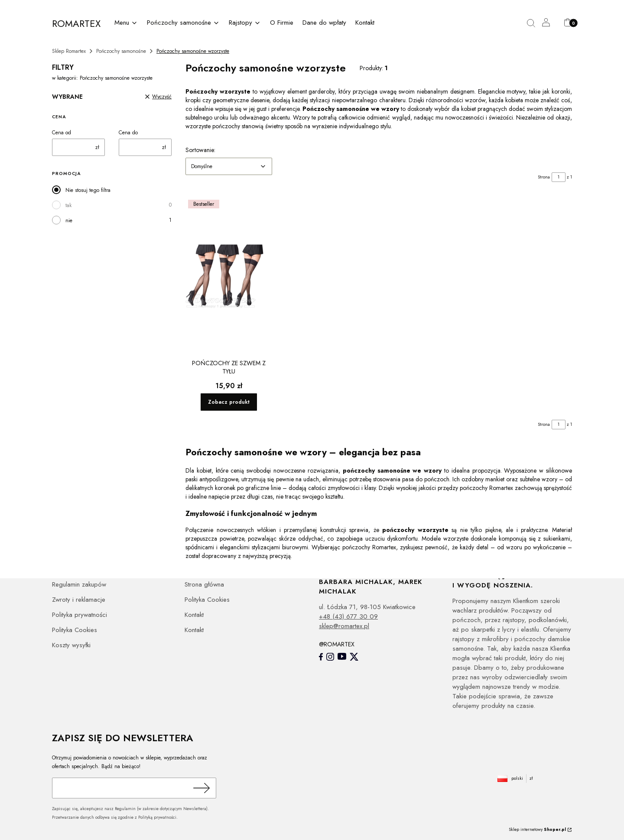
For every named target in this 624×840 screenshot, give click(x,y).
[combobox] (229, 166)
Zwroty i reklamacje (79, 600)
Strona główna (204, 584)
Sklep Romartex (69, 51)
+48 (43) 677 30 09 (348, 616)
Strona (544, 177)
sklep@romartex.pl (344, 626)
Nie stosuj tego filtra (88, 190)
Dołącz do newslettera (200, 788)
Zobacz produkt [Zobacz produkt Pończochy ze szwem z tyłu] (229, 402)
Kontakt (194, 615)
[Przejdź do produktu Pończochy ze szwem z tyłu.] (229, 276)
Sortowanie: (200, 150)
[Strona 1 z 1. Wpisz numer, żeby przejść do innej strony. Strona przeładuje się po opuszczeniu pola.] (559, 177)
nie (69, 221)
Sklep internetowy (537, 829)
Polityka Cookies (75, 630)
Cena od (62, 133)
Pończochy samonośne (121, 51)
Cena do (128, 133)
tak (68, 205)
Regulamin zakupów (79, 584)
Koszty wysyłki (71, 645)
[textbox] (229, 166)
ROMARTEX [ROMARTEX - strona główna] (76, 23)
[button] (534, 23)
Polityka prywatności (80, 615)
